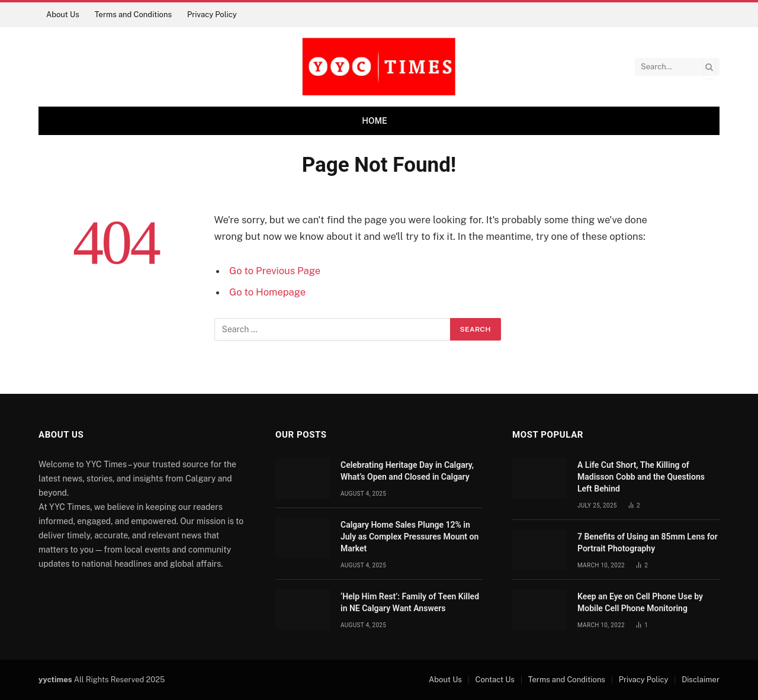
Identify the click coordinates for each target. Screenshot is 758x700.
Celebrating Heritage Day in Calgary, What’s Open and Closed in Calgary (407, 471)
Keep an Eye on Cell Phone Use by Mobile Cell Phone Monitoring (640, 602)
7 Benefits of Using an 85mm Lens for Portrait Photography (648, 542)
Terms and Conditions (133, 15)
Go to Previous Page (275, 271)
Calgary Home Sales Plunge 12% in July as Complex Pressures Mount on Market (409, 537)
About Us (63, 15)
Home (375, 121)
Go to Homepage (267, 292)
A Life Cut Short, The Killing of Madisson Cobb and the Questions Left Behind (641, 477)
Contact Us (495, 680)
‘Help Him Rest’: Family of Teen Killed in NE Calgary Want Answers (410, 602)
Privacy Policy (212, 15)
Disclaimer (701, 680)
